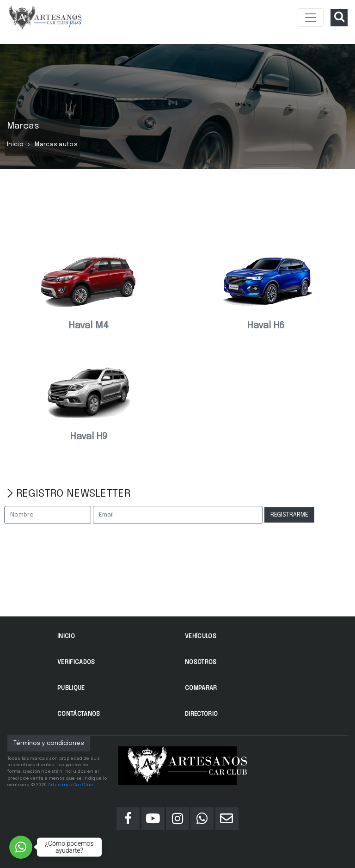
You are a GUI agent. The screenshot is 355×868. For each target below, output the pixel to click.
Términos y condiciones (49, 743)
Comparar (201, 688)
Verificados (76, 662)
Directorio (201, 714)
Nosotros (201, 662)
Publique (71, 688)
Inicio (15, 145)
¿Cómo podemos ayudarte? (70, 847)
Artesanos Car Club (71, 785)
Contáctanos (79, 714)
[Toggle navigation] (311, 18)
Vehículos (201, 637)
